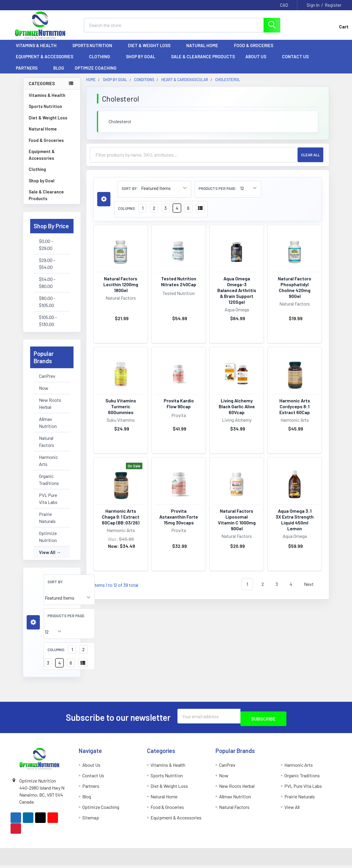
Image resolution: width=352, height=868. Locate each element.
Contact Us (295, 62)
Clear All (310, 160)
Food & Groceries (256, 51)
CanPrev (47, 381)
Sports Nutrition (95, 51)
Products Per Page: (66, 621)
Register (333, 5)
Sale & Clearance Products (203, 62)
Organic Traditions (49, 485)
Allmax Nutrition (48, 428)
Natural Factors (47, 447)
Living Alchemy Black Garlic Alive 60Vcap (237, 412)
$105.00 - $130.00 (48, 326)
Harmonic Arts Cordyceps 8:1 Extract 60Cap (295, 412)
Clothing (102, 62)
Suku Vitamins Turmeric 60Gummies (121, 412)
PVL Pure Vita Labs (48, 504)
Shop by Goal (143, 62)
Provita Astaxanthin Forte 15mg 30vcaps (179, 522)
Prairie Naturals (47, 523)
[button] (33, 628)
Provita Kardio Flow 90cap (179, 409)
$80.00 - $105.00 (47, 307)
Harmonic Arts (48, 466)
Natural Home (205, 51)
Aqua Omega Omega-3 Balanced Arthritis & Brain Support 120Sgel (237, 295)
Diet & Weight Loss (152, 51)
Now (44, 393)
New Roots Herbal (50, 409)
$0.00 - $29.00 (46, 250)
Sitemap (91, 820)
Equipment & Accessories (47, 62)
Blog (59, 73)
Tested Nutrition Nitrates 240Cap (179, 287)
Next (312, 590)
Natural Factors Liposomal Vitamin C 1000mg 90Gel (237, 525)
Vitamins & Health (39, 51)
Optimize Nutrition (48, 542)
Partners (29, 73)
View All (47, 557)
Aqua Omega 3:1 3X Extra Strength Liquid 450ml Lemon (295, 525)
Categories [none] (42, 89)
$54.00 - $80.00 (47, 288)
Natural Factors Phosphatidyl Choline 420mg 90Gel (295, 293)
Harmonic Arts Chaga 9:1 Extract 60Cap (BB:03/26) (121, 522)
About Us (258, 62)
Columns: (56, 655)
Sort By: (55, 587)
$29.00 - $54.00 (47, 269)
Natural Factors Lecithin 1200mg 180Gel (121, 290)
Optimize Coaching (96, 73)
